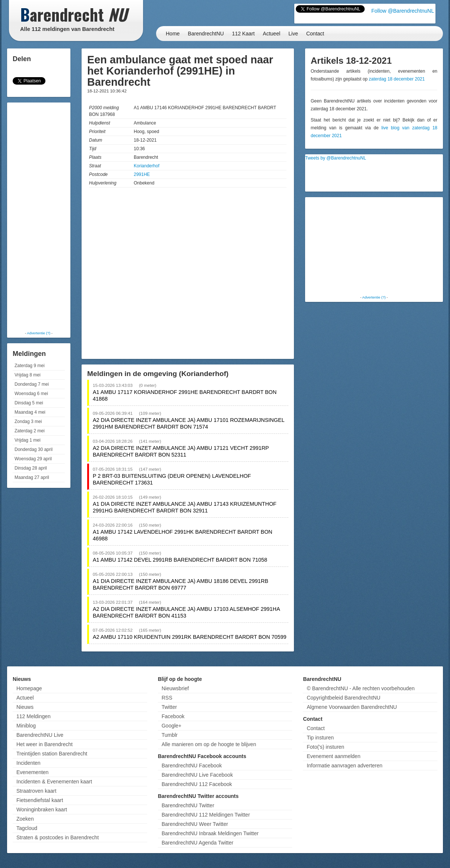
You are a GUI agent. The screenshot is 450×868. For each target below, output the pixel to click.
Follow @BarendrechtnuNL (403, 11)
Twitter (169, 707)
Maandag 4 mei (30, 412)
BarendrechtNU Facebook (192, 766)
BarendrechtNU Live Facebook (197, 775)
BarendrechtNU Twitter (188, 805)
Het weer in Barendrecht (45, 744)
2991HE (142, 174)
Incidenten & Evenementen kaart (54, 782)
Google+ (172, 726)
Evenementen (32, 772)
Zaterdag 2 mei (30, 431)
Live (293, 34)
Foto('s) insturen (325, 747)
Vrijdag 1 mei (28, 440)
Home (173, 34)
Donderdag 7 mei (32, 384)
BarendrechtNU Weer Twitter (195, 824)
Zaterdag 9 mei (30, 366)
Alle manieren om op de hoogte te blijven (209, 744)
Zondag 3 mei (28, 422)
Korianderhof (147, 166)
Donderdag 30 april (34, 449)
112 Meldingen (34, 716)
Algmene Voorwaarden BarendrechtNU (352, 707)
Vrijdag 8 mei (28, 375)
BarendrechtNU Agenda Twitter (198, 843)
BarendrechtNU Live (40, 735)
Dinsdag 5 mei (29, 403)
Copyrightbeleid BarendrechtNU (343, 698)
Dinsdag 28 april (31, 468)
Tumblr (170, 735)
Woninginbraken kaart (42, 809)
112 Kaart (243, 34)
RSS (167, 698)
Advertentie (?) (39, 333)
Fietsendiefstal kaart (40, 800)
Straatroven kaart (36, 791)
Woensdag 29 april (33, 459)
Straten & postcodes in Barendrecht (58, 837)
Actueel (272, 34)
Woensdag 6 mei (31, 394)
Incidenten (28, 763)
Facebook (173, 716)
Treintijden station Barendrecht (52, 754)
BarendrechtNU (206, 34)
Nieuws (25, 707)
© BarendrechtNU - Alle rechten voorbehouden (361, 688)
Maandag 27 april (32, 477)
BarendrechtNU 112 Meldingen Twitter (206, 815)
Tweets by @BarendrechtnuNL (336, 158)
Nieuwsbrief (175, 688)
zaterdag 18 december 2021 (397, 79)
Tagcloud (27, 828)
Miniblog (26, 726)
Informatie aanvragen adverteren (344, 766)
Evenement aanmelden (333, 756)
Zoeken (25, 819)
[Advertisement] (39, 216)
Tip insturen (320, 738)
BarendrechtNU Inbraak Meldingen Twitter (210, 833)
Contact (315, 34)
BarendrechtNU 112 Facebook (197, 784)
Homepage (29, 688)
